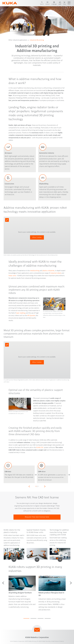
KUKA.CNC (40, 448)
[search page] (42, 3)
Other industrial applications (18, 40)
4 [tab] (48, 618)
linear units (12, 276)
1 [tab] (26, 618)
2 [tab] (33, 618)
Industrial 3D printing (37, 40)
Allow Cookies (37, 237)
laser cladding (21, 313)
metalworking (35, 271)
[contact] (48, 3)
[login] (60, 3)
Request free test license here (37, 517)
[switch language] (54, 3)
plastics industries (48, 271)
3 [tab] (41, 618)
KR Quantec (31, 316)
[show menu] (69, 3)
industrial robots (56, 273)
